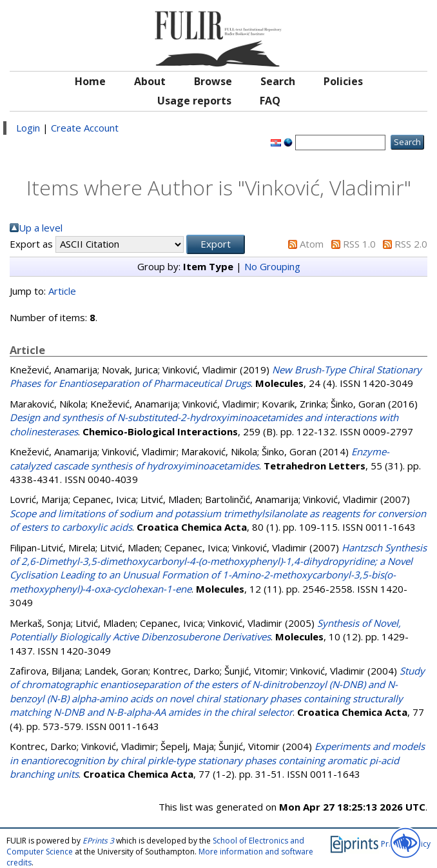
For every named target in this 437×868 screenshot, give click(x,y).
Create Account (85, 128)
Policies (343, 81)
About (150, 81)
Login (28, 128)
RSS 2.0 (411, 244)
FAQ (270, 101)
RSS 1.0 (359, 244)
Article (62, 291)
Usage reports (194, 101)
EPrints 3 (98, 841)
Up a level (41, 228)
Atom (312, 244)
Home (90, 81)
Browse (213, 81)
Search (278, 81)
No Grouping (272, 266)
